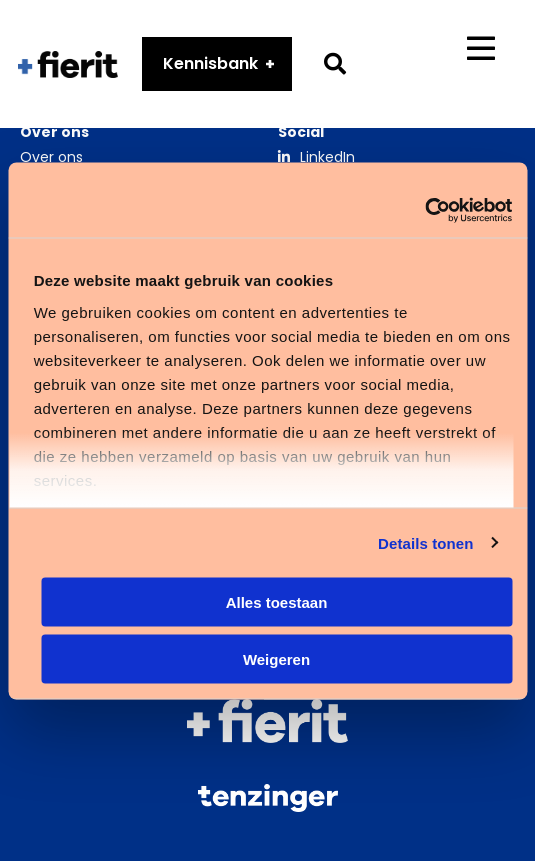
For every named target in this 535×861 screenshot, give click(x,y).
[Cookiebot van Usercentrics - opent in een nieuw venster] (424, 210)
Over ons (51, 157)
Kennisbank (210, 63)
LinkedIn (327, 157)
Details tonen (425, 542)
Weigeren (276, 658)
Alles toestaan (277, 602)
